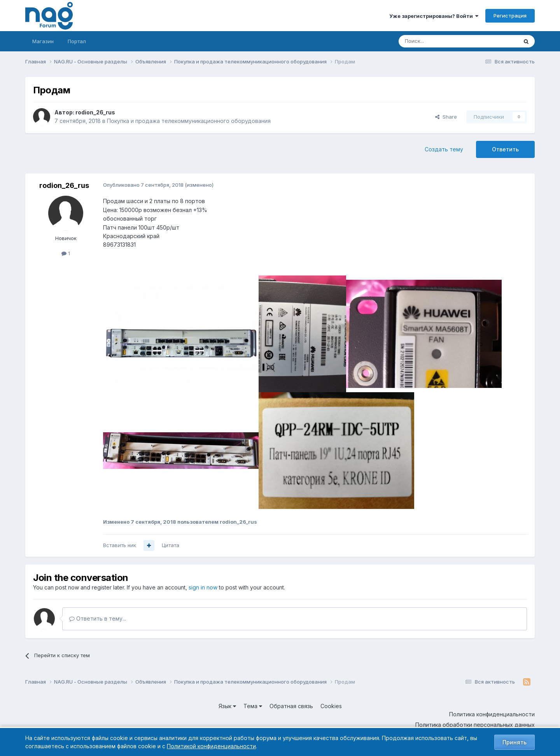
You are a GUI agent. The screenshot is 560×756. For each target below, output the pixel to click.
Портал (77, 41)
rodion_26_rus (95, 112)
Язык (227, 706)
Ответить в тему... (98, 618)
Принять (514, 742)
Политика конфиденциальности (492, 714)
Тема (253, 706)
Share (446, 117)
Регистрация (510, 16)
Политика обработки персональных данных (475, 725)
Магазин (43, 41)
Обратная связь (291, 706)
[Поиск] (437, 41)
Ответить (505, 149)
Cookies (331, 706)
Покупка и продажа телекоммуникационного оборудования (189, 121)
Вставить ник (120, 545)
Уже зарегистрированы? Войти (434, 16)
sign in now (203, 587)
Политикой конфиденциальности (211, 746)
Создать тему (444, 149)
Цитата (171, 545)
